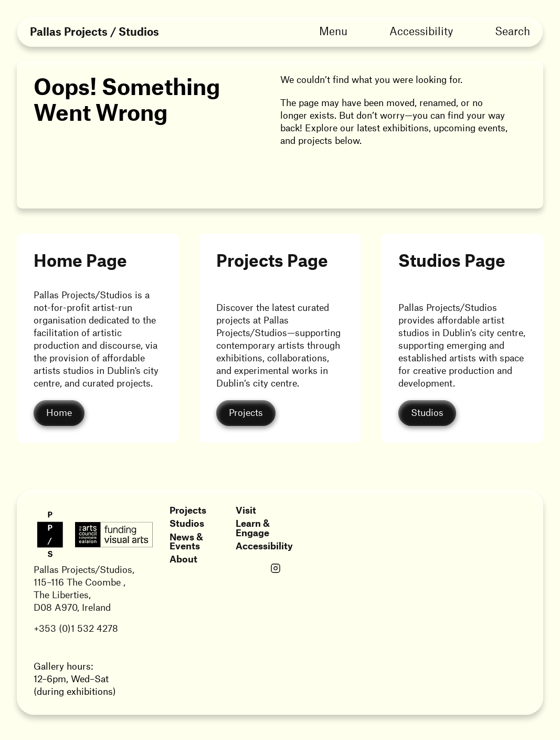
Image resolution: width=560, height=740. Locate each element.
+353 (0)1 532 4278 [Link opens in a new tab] (76, 628)
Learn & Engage (253, 528)
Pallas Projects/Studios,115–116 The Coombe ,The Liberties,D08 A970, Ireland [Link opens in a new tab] (84, 588)
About (183, 559)
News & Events (186, 541)
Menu (333, 31)
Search (513, 31)
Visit (246, 510)
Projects (188, 510)
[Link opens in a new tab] (276, 569)
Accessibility (421, 31)
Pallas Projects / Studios (94, 32)
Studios (187, 523)
